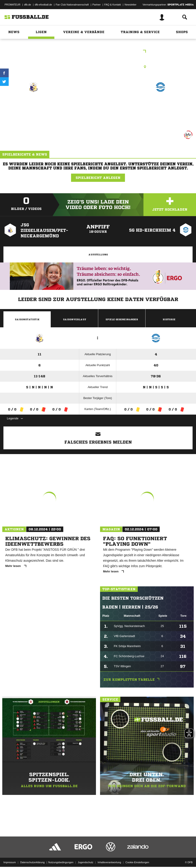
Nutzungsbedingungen (61, 853)
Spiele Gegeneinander (122, 319)
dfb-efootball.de (43, 5)
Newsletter (130, 5)
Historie (169, 319)
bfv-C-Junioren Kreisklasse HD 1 (98, 52)
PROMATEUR (12, 5)
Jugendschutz (85, 853)
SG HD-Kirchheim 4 (160, 103)
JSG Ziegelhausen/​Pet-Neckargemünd (33, 106)
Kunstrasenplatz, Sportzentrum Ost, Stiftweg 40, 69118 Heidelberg (98, 67)
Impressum (10, 853)
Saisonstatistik (27, 319)
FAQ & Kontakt (113, 5)
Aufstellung (98, 254)
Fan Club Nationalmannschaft (72, 5)
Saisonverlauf (75, 319)
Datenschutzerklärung (32, 853)
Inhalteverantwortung (109, 853)
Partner (97, 5)
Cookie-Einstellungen (137, 853)
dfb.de (28, 5)
